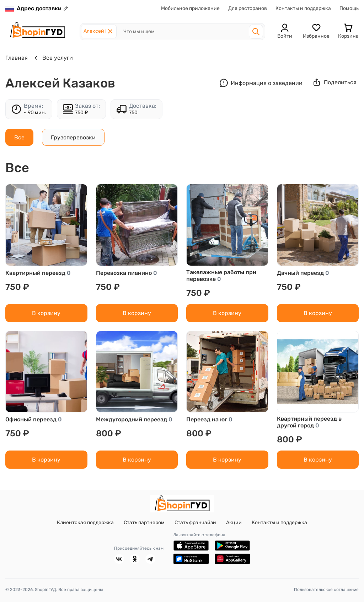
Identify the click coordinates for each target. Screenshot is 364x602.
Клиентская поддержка (85, 523)
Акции (234, 523)
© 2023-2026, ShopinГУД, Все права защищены (54, 590)
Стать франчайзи (195, 523)
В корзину (46, 313)
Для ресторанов (248, 9)
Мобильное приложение (190, 9)
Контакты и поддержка (303, 9)
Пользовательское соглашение (326, 590)
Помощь (349, 9)
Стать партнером (144, 523)
